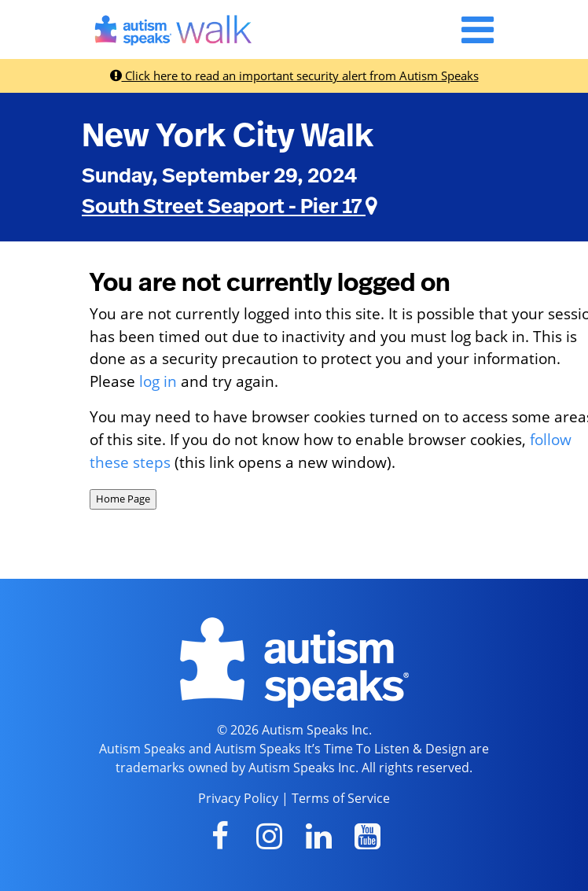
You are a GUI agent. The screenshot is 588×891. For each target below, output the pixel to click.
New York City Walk (228, 136)
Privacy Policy (238, 798)
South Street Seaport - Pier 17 (230, 207)
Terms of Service (341, 798)
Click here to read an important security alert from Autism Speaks (294, 75)
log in (158, 381)
